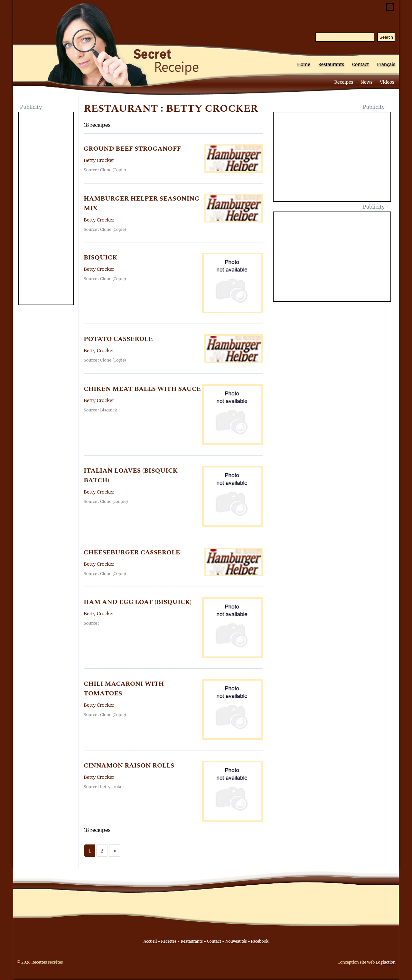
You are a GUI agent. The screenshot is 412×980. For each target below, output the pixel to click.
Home (304, 64)
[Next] (115, 851)
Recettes (169, 941)
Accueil (151, 941)
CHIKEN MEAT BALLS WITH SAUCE (142, 389)
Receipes (344, 82)
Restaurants (331, 64)
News (366, 82)
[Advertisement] (46, 209)
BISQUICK (100, 258)
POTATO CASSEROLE (118, 339)
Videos (387, 82)
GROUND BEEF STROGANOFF (132, 149)
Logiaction (386, 962)
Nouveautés (236, 941)
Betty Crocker (99, 160)
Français (386, 64)
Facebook (260, 941)
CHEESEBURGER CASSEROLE (132, 552)
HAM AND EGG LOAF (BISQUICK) (138, 602)
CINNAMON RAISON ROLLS (129, 766)
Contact (360, 64)
